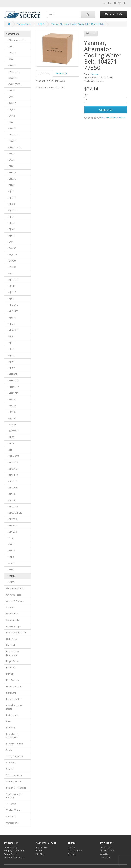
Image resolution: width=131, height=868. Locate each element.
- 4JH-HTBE (12, 280)
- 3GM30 (11, 128)
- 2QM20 (11, 109)
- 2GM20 (11, 65)
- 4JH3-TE (11, 317)
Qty (86, 94)
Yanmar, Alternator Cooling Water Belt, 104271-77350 (77, 24)
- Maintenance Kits (16, 40)
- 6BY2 (10, 437)
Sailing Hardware (14, 756)
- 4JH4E (10, 349)
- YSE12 (10, 563)
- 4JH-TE (11, 286)
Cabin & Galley (13, 620)
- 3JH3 (10, 217)
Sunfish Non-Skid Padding (14, 796)
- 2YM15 (11, 116)
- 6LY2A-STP (13, 469)
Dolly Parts (12, 639)
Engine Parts (12, 661)
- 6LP (9, 450)
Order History (107, 851)
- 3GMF (10, 160)
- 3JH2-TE (11, 198)
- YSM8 (10, 582)
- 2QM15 (11, 103)
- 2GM (10, 59)
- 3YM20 (11, 261)
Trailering (11, 804)
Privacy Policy (11, 847)
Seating (10, 769)
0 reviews (105, 118)
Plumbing (11, 728)
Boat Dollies (12, 614)
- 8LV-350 (12, 525)
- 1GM (10, 46)
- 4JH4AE (11, 343)
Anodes (10, 607)
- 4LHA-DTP (13, 381)
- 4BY (10, 273)
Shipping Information (14, 851)
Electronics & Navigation (13, 653)
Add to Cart (105, 110)
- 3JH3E (10, 223)
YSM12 (41, 24)
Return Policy (10, 854)
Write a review (118, 118)
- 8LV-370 (12, 532)
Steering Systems (14, 782)
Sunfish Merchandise (16, 788)
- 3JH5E (10, 236)
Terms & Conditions (14, 858)
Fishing (10, 674)
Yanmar (95, 74)
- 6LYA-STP (12, 507)
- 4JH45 (10, 336)
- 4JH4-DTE (12, 330)
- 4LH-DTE (12, 374)
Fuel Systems (12, 680)
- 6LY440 (11, 500)
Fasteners (11, 668)
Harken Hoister (14, 699)
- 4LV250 (11, 418)
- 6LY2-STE (12, 462)
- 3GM (10, 122)
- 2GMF (10, 91)
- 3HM (10, 166)
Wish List (104, 854)
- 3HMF (10, 185)
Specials (72, 854)
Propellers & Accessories (12, 736)
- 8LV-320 (12, 519)
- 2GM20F (12, 78)
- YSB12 (11, 551)
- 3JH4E (10, 229)
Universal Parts (14, 595)
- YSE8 (10, 570)
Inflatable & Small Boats (15, 707)
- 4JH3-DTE (12, 305)
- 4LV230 (11, 412)
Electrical (11, 645)
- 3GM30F (12, 141)
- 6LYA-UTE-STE (14, 513)
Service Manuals (14, 775)
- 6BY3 (10, 444)
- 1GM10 (11, 53)
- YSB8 (10, 557)
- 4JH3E (10, 324)
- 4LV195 (11, 406)
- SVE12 (10, 544)
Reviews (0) (61, 73)
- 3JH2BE (11, 204)
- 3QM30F (12, 254)
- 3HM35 (11, 172)
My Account (106, 847)
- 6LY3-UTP (12, 488)
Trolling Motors (14, 810)
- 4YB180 (11, 425)
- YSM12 (11, 576)
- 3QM (10, 242)
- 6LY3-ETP (12, 475)
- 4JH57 (10, 355)
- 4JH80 (10, 368)
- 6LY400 (11, 494)
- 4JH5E (10, 362)
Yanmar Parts (24, 24)
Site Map (40, 854)
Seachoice (11, 763)
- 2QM (10, 97)
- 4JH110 (11, 292)
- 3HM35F (12, 179)
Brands (72, 847)
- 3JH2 (10, 191)
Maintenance (12, 715)
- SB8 (9, 538)
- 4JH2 (10, 299)
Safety (9, 750)
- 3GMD (11, 154)
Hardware (11, 693)
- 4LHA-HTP (13, 387)
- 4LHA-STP (12, 393)
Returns (40, 851)
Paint (9, 721)
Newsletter (105, 858)
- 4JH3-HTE (12, 311)
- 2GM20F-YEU (14, 84)
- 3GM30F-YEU (14, 147)
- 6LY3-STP (12, 481)
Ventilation (11, 816)
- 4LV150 (11, 399)
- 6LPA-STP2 (13, 456)
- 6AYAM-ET (13, 431)
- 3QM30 (11, 248)
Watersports (12, 823)
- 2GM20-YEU (13, 72)
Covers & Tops (13, 626)
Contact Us (41, 847)
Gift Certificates (75, 851)
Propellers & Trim (15, 744)
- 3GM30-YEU (13, 135)
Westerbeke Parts (15, 589)
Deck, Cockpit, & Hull (16, 633)
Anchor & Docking (15, 601)
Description (45, 73)
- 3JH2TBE (12, 210)
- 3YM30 (11, 267)
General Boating (14, 686)
